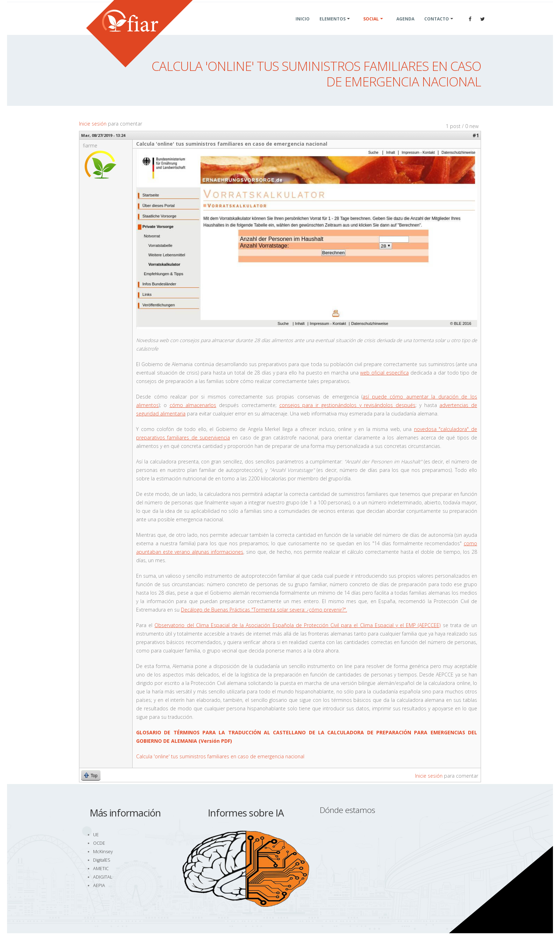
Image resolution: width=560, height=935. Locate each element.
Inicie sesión (93, 124)
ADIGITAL (103, 877)
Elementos (333, 27)
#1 (476, 135)
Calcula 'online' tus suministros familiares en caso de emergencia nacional (220, 756)
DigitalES (102, 860)
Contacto (437, 27)
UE (96, 835)
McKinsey (103, 852)
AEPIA (99, 885)
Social (371, 27)
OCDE (99, 843)
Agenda (405, 27)
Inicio (303, 27)
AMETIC (101, 869)
